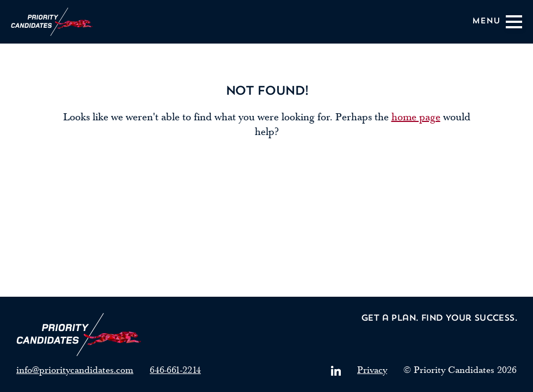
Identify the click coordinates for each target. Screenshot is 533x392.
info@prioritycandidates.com (75, 370)
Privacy (372, 370)
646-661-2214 (175, 370)
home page (416, 117)
